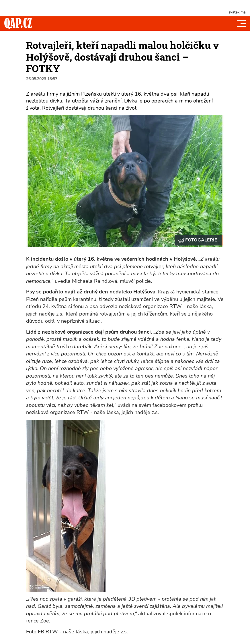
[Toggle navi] (241, 24)
